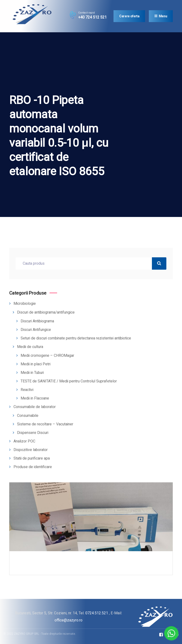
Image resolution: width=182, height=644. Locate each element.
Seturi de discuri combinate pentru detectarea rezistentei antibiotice (76, 338)
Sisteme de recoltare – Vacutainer (45, 424)
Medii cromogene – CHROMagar (47, 356)
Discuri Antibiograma (37, 321)
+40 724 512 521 (92, 17)
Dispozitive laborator (31, 450)
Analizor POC (24, 441)
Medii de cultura (30, 347)
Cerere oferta (129, 16)
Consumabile (28, 416)
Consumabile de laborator (35, 407)
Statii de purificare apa (32, 458)
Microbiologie (25, 304)
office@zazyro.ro (68, 620)
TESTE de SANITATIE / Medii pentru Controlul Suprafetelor (69, 381)
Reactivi (27, 390)
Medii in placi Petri (36, 364)
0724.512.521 (97, 613)
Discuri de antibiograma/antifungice (46, 312)
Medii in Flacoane (35, 398)
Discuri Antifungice (36, 330)
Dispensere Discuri (33, 433)
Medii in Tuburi (32, 373)
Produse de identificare (33, 467)
